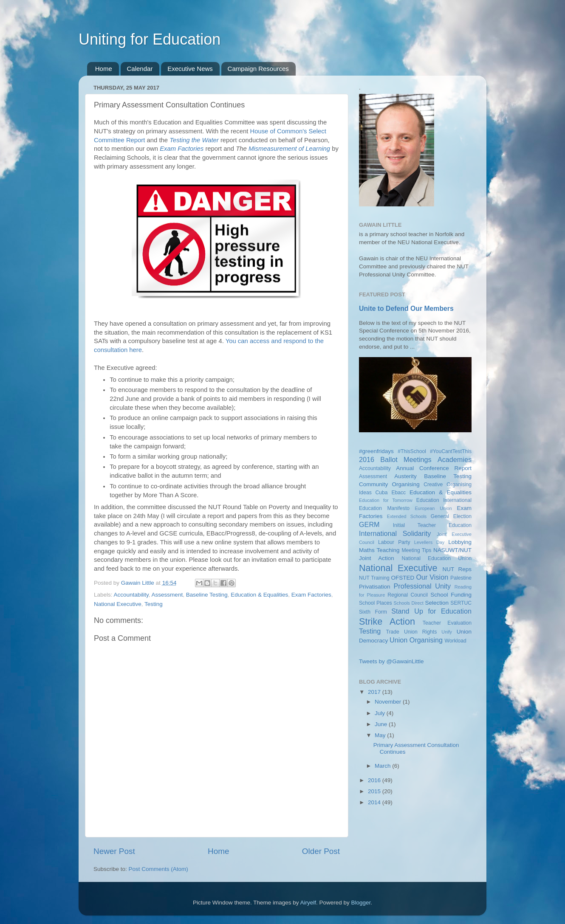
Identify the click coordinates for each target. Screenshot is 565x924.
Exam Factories (182, 149)
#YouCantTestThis (451, 451)
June (382, 724)
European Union (433, 508)
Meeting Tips (416, 550)
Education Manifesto (384, 508)
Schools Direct (409, 603)
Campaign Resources (258, 69)
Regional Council (408, 595)
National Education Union (436, 558)
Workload (456, 641)
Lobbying (460, 542)
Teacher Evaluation (447, 623)
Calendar (140, 69)
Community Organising (389, 484)
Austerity (405, 476)
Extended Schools (407, 516)
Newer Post (114, 851)
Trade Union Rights (412, 632)
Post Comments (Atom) (158, 869)
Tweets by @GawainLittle (391, 661)
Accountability (131, 595)
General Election (451, 516)
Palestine (461, 578)
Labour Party (394, 542)
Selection (437, 603)
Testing (154, 604)
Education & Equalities (259, 595)
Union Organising (416, 640)
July (381, 713)
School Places (376, 603)
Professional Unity (422, 586)
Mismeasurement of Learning (289, 149)
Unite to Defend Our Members (406, 308)
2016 (375, 780)
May (381, 735)
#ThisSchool (412, 451)
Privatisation (375, 587)
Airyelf (308, 903)
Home (104, 69)
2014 (375, 802)
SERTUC (461, 603)
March (383, 766)
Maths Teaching (379, 550)
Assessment (167, 595)
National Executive (118, 604)
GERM (369, 524)
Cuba (382, 493)
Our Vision (432, 577)
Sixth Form (373, 612)
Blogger (361, 903)
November (389, 702)
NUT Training (374, 578)
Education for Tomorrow (386, 500)
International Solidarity (395, 533)
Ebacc (398, 493)
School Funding (451, 595)
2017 (375, 692)
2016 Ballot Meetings (395, 459)
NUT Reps (457, 569)
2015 (375, 791)
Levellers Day (429, 542)
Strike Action (387, 621)
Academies (455, 459)
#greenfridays (376, 451)
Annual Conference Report (434, 468)
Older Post (321, 851)
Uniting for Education (150, 39)
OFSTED (403, 578)
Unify (447, 632)
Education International (444, 500)
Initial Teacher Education (432, 525)
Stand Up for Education (431, 611)
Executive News (190, 69)
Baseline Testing (207, 595)
